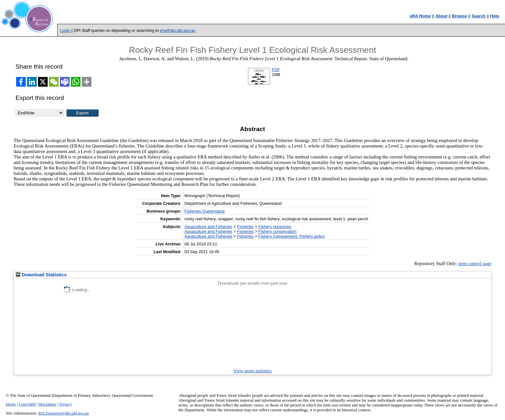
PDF (276, 70)
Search (478, 16)
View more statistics (253, 371)
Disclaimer (47, 404)
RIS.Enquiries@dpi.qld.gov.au (64, 413)
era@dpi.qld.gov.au (178, 30)
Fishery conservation (277, 231)
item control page (475, 263)
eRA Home (420, 16)
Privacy (66, 404)
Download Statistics (41, 275)
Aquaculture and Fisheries (209, 227)
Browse (459, 16)
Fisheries (245, 227)
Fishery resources (275, 227)
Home (11, 404)
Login (65, 30)
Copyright (27, 404)
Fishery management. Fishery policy (291, 236)
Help (495, 16)
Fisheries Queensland (205, 211)
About (442, 16)
